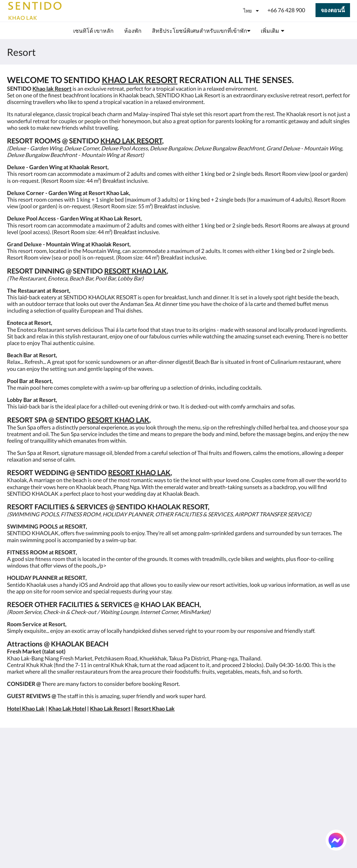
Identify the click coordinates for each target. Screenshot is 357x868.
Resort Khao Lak (154, 708)
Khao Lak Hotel (67, 708)
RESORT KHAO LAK (135, 271)
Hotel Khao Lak (26, 708)
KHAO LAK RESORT (140, 80)
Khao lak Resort (52, 88)
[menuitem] (93, 31)
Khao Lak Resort (110, 708)
